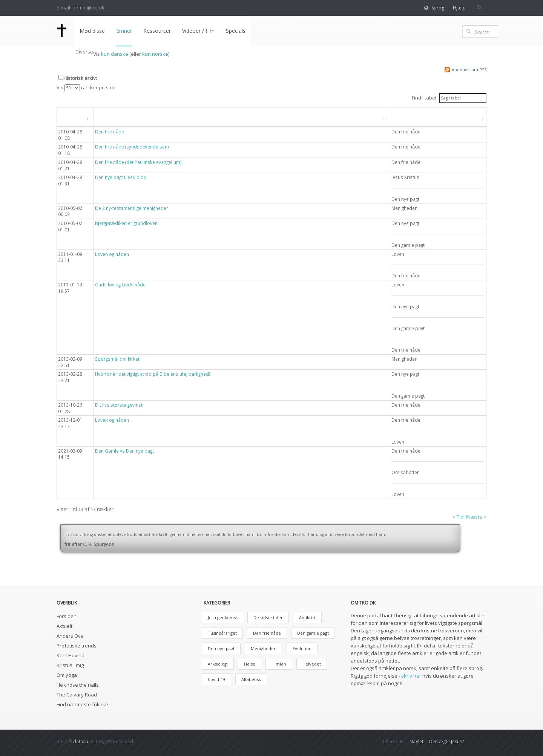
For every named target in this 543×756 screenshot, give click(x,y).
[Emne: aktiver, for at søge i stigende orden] (438, 117)
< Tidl (459, 517)
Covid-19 (216, 679)
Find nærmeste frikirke (82, 704)
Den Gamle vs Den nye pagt (124, 451)
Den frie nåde (110, 132)
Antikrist (307, 618)
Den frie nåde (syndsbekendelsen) (132, 147)
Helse (250, 664)
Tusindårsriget (222, 633)
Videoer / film (198, 31)
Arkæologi (218, 664)
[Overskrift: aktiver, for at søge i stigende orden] (242, 117)
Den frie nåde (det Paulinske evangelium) (138, 162)
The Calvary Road (77, 695)
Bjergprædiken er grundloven (126, 223)
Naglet (416, 741)
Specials (236, 31)
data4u (81, 741)
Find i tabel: (449, 98)
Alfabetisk (251, 679)
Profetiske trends (77, 646)
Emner (124, 31)
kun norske (155, 54)
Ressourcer (157, 31)
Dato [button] (71, 117)
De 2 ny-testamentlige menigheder (132, 208)
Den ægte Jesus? (446, 741)
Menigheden (264, 648)
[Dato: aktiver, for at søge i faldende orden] (75, 117)
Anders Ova (70, 636)
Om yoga (67, 675)
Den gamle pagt (313, 633)
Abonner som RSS (469, 70)
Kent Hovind (71, 655)
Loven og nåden (112, 254)
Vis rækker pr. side (86, 88)
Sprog (438, 8)
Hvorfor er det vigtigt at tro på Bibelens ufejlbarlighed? (153, 374)
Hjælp (459, 8)
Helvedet (312, 664)
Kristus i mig (70, 665)
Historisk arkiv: (80, 78)
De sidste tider (268, 618)
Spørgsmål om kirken (118, 359)
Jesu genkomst (222, 618)
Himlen (279, 664)
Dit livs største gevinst (119, 405)
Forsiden (67, 616)
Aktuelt (64, 626)
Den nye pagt (221, 648)
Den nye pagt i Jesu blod (121, 177)
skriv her (411, 676)
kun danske (115, 54)
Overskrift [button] (114, 117)
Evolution (302, 648)
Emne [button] (405, 117)
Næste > (477, 517)
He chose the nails (78, 685)
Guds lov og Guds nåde (120, 285)
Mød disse (92, 31)
